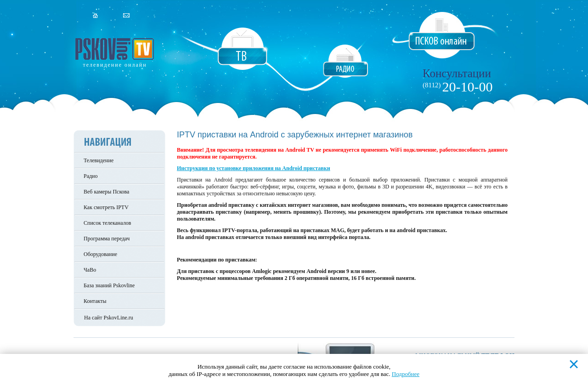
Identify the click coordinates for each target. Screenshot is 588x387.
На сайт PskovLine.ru (109, 318)
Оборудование (100, 254)
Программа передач (107, 239)
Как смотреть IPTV (106, 207)
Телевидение (99, 160)
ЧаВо (90, 270)
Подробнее (406, 374)
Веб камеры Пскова (106, 192)
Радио (91, 176)
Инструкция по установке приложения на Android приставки (254, 168)
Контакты (95, 301)
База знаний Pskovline (109, 285)
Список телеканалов (107, 223)
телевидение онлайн (115, 65)
